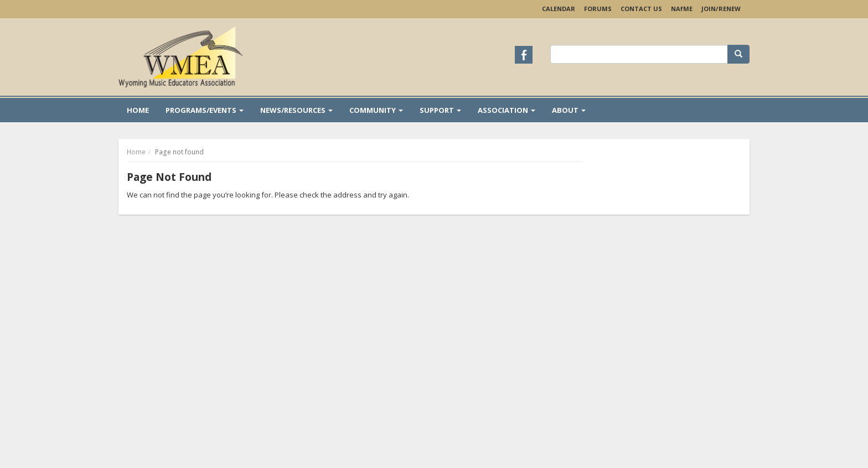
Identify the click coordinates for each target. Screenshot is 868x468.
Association (507, 110)
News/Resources (296, 110)
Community (376, 110)
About (569, 110)
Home (138, 110)
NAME (682, 9)
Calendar (559, 9)
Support (440, 110)
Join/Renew (721, 9)
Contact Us (641, 9)
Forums (598, 9)
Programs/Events (205, 110)
